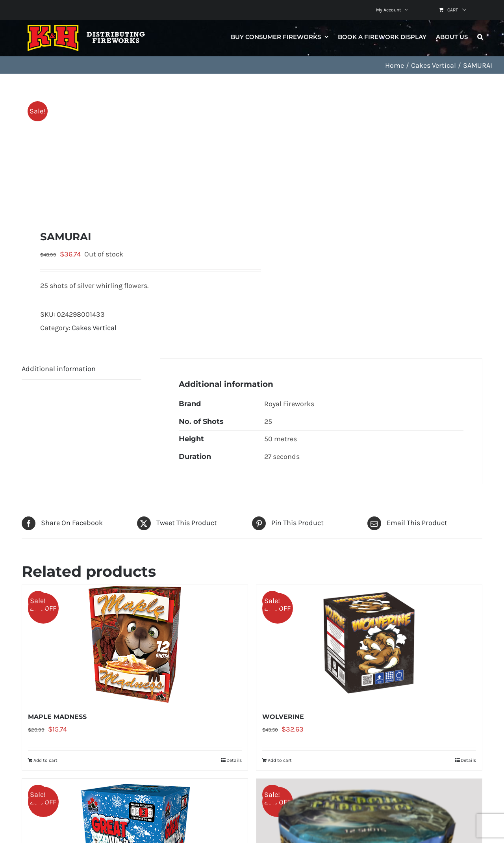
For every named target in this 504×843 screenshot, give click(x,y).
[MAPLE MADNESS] (135, 644)
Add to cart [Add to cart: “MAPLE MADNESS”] (45, 760)
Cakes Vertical (94, 328)
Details (234, 760)
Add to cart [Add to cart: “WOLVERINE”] (280, 760)
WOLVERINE (283, 717)
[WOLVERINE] (369, 644)
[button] (480, 37)
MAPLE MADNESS (57, 717)
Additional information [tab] (59, 369)
